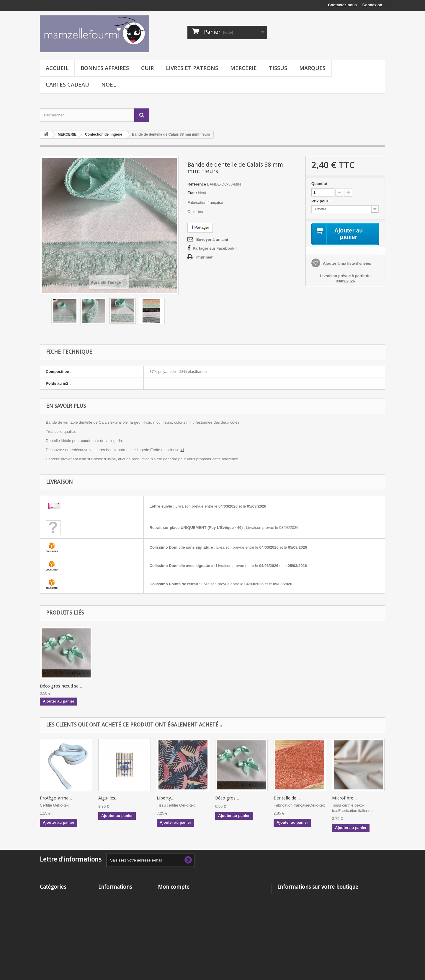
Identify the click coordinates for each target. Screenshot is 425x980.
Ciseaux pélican (55, 686)
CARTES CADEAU (67, 84)
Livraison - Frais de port (121, 904)
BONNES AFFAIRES (105, 68)
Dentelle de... (287, 798)
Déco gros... (227, 798)
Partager (200, 227)
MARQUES (312, 68)
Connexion (372, 5)
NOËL (109, 84)
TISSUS (278, 68)
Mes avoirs (168, 904)
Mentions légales (114, 912)
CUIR (147, 68)
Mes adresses (170, 912)
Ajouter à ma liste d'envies (347, 263)
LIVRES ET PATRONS (192, 68)
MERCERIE (243, 68)
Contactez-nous (342, 5)
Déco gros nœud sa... (119, 686)
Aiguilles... (108, 798)
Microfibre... (344, 798)
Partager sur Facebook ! (215, 248)
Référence (197, 184)
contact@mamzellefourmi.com (328, 918)
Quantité (319, 184)
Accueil (57, 68)
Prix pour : (322, 201)
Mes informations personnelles (186, 920)
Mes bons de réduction (179, 927)
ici (182, 450)
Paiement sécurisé (116, 940)
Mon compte (174, 887)
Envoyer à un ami (212, 239)
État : (192, 193)
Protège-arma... (56, 798)
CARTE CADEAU (55, 935)
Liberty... (166, 798)
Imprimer (205, 257)
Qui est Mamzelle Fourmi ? (123, 933)
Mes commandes (173, 897)
